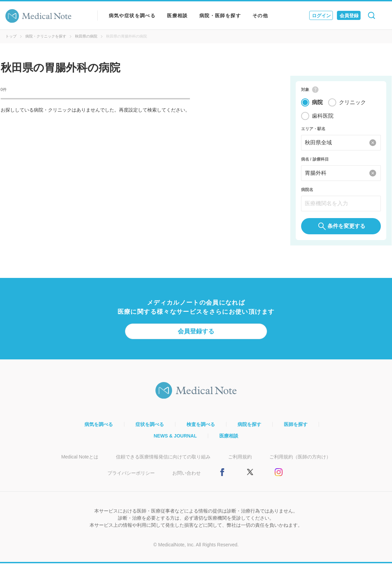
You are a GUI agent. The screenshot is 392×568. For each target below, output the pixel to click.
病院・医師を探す (220, 16)
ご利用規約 (240, 461)
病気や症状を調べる (132, 16)
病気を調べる (99, 429)
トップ (11, 36)
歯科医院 (323, 118)
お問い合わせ (187, 478)
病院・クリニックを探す (46, 36)
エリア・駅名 (313, 131)
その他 (260, 16)
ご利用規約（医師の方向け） (300, 461)
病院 (317, 105)
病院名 (307, 192)
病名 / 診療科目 (315, 162)
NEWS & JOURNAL (175, 441)
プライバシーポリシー (131, 478)
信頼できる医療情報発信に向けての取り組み (163, 461)
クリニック (352, 105)
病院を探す (249, 429)
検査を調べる (201, 429)
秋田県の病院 (86, 36)
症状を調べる (150, 429)
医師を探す (296, 429)
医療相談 (177, 16)
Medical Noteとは (80, 461)
